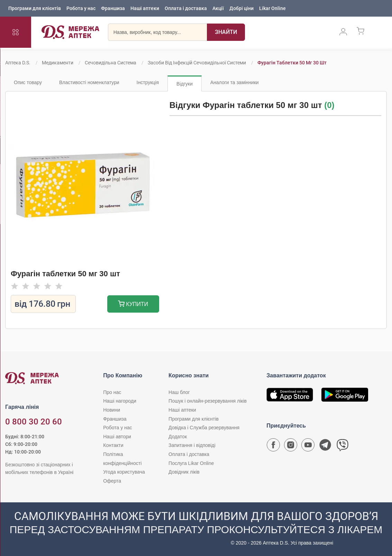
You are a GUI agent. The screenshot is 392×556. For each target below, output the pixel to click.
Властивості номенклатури (89, 82)
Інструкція (148, 82)
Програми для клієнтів (35, 9)
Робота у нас (81, 9)
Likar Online (272, 9)
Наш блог (179, 392)
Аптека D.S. (18, 63)
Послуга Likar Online (191, 463)
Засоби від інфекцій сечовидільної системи (197, 63)
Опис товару (28, 82)
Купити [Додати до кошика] (133, 304)
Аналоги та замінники (235, 82)
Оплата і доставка (186, 9)
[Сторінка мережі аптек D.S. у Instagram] (291, 447)
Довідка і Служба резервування (204, 428)
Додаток (178, 437)
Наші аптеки (145, 9)
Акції (218, 9)
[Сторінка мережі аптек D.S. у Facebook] (273, 447)
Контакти (113, 445)
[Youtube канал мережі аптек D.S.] (308, 447)
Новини (112, 410)
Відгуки (185, 84)
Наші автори (117, 437)
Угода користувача (124, 472)
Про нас (112, 392)
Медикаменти (58, 63)
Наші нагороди (120, 401)
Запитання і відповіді (192, 445)
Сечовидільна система (111, 63)
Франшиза (113, 9)
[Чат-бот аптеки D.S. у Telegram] (325, 447)
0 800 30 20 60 (34, 422)
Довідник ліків (184, 472)
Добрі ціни (241, 9)
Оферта (112, 481)
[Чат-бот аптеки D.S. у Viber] (343, 447)
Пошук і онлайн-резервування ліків (208, 401)
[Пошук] (226, 33)
